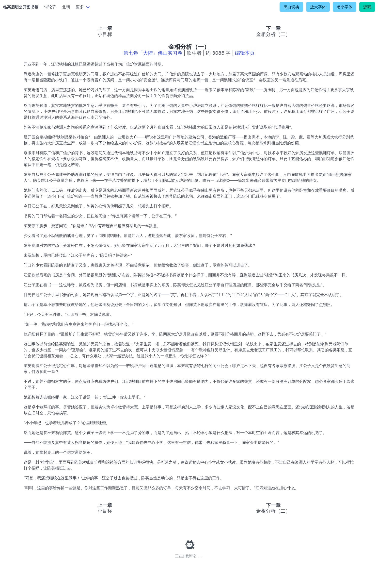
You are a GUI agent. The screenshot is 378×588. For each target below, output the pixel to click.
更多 (80, 7)
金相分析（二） (273, 34)
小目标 (105, 34)
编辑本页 (245, 53)
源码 (367, 7)
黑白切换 (291, 7)
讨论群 (50, 7)
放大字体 (318, 7)
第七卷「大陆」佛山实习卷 (153, 53)
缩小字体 (345, 7)
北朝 (66, 7)
